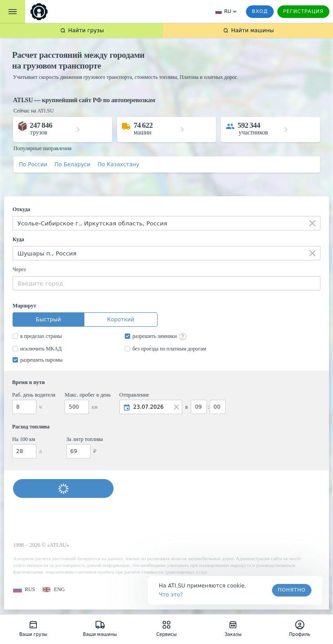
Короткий (120, 320)
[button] (24, 590)
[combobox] (166, 223)
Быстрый (48, 320)
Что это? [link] (171, 595)
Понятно (292, 590)
